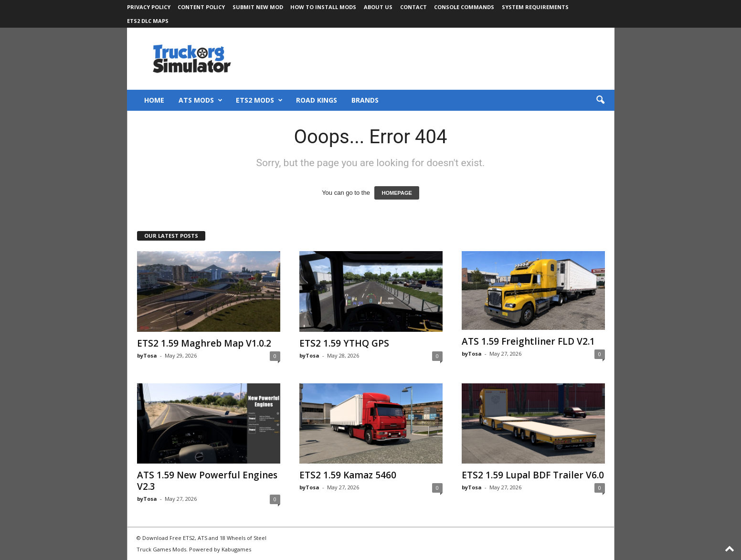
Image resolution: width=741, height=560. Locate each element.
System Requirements (535, 7)
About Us (378, 7)
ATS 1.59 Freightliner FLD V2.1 (528, 341)
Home (154, 100)
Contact (413, 7)
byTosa (147, 355)
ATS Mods (201, 100)
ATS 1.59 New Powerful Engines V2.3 (207, 481)
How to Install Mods (323, 7)
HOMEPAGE (397, 193)
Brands (365, 100)
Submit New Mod (258, 7)
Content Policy (201, 7)
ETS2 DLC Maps (148, 21)
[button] (600, 100)
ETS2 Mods (259, 100)
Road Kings (317, 100)
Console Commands (464, 7)
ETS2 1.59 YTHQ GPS (344, 343)
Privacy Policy (149, 7)
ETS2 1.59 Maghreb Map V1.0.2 (204, 343)
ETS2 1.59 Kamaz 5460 (348, 475)
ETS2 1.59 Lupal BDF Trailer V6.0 (533, 475)
